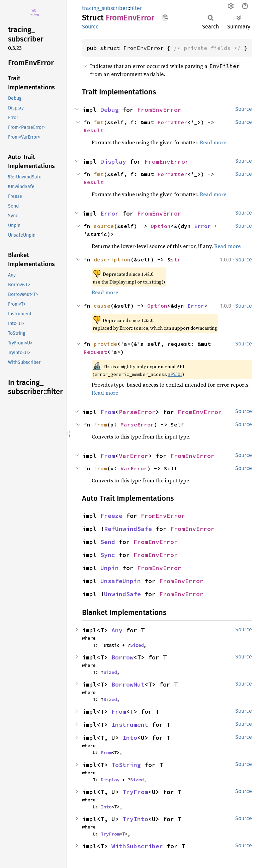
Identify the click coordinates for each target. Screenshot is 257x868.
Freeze (111, 516)
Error (110, 213)
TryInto (135, 819)
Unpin (110, 568)
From (108, 412)
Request (95, 352)
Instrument (130, 725)
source (104, 226)
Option (161, 226)
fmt (99, 122)
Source (90, 27)
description (112, 259)
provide (105, 344)
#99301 (175, 374)
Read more (213, 142)
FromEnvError (159, 110)
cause (102, 306)
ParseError (137, 412)
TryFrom (135, 792)
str (176, 259)
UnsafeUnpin (121, 581)
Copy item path (165, 17)
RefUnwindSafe (128, 529)
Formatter (172, 122)
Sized (137, 645)
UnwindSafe (122, 594)
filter (136, 8)
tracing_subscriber (105, 8)
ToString (126, 765)
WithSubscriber (137, 846)
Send (108, 542)
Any (117, 630)
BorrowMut (128, 684)
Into (130, 738)
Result (94, 130)
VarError (134, 456)
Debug (110, 110)
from (100, 424)
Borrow (122, 657)
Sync (108, 555)
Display (113, 162)
